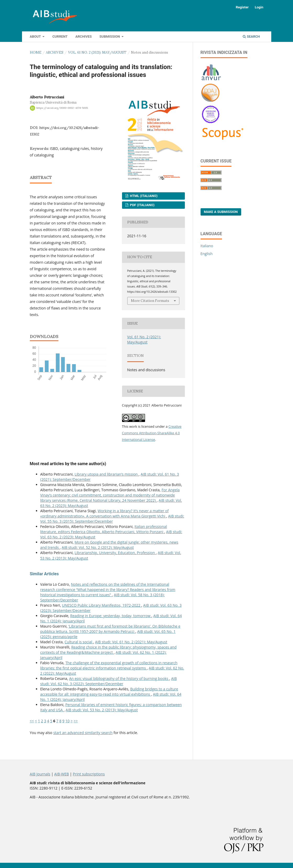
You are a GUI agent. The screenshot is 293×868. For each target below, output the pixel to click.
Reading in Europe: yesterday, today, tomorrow (111, 616)
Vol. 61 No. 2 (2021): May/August (97, 52)
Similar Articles (44, 574)
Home (36, 52)
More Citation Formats (150, 301)
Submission (110, 36)
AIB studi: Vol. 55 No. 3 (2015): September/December (112, 519)
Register (242, 7)
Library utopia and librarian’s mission (107, 474)
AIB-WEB (62, 774)
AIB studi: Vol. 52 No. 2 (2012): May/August (98, 547)
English (207, 254)
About (36, 36)
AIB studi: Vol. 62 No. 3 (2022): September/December (109, 681)
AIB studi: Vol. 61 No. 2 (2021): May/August (131, 642)
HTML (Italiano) (143, 196)
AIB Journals (40, 774)
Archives (84, 36)
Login (259, 7)
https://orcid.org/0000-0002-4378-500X (62, 108)
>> (76, 721)
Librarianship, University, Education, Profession (115, 553)
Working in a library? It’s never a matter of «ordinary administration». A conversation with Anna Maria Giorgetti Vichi (105, 513)
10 (68, 721)
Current (60, 36)
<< (32, 721)
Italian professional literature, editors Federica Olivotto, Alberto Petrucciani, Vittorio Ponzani (104, 529)
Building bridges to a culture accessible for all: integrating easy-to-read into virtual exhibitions (109, 692)
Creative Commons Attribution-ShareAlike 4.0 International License (152, 433)
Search (251, 36)
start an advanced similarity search (83, 733)
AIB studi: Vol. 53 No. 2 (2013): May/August (102, 710)
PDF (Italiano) (142, 205)
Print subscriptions (89, 774)
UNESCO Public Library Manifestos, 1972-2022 (102, 605)
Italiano (207, 246)
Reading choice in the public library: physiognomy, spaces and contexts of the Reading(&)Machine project (109, 650)
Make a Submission (221, 212)
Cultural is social (79, 642)
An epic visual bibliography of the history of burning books (119, 678)
